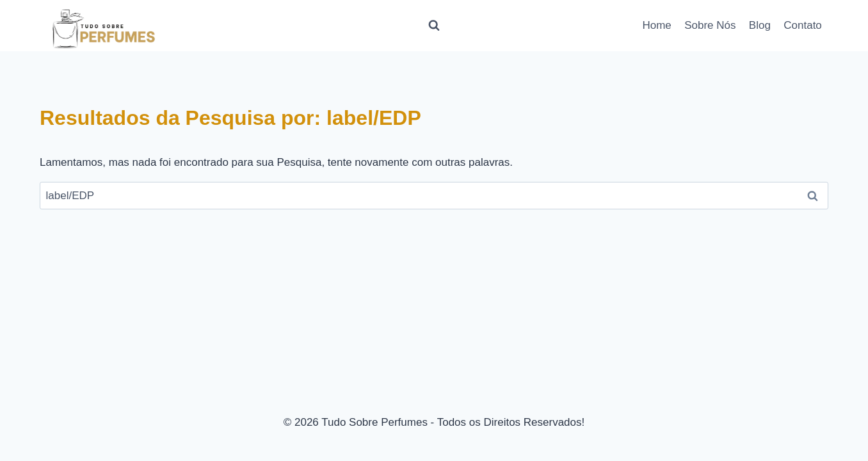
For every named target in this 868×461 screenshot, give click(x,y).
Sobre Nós (710, 25)
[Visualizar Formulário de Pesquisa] (434, 26)
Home (656, 25)
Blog (760, 25)
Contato (803, 25)
